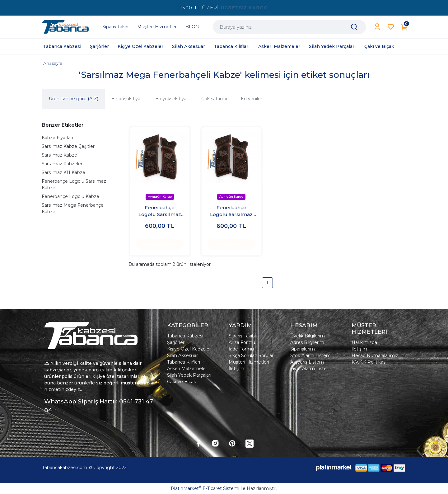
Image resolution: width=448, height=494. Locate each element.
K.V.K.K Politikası (369, 362)
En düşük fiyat (127, 99)
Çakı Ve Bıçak (182, 382)
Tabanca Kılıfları (184, 362)
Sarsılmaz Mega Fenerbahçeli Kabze (74, 208)
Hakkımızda (364, 342)
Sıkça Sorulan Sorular (251, 355)
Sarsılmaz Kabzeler (62, 164)
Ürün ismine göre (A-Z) (74, 99)
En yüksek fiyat (172, 99)
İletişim (236, 369)
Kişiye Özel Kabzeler (189, 349)
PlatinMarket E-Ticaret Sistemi (205, 488)
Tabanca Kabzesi (185, 336)
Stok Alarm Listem (310, 355)
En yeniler (252, 99)
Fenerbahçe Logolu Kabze (70, 196)
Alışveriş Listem (307, 362)
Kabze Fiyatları (57, 138)
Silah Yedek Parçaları (189, 375)
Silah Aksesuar (182, 355)
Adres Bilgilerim (307, 342)
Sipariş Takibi (242, 336)
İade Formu (241, 349)
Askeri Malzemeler (187, 369)
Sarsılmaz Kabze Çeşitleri (69, 146)
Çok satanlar (215, 99)
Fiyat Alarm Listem (311, 369)
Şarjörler (176, 342)
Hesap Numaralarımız (375, 355)
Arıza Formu (242, 342)
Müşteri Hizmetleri (249, 362)
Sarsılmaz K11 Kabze (63, 172)
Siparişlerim (303, 349)
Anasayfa (53, 63)
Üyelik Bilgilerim (308, 336)
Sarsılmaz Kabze (59, 155)
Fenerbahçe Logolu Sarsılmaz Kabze (74, 184)
